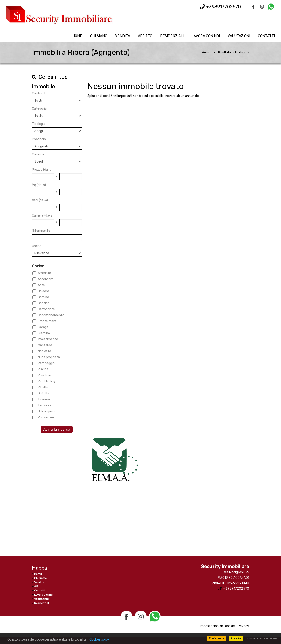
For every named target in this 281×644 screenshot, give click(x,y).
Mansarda (45, 345)
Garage (43, 327)
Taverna (44, 399)
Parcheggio (46, 363)
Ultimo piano (47, 411)
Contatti (266, 36)
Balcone (44, 291)
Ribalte (43, 387)
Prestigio (44, 375)
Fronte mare (47, 321)
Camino (43, 297)
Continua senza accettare (262, 638)
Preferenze (217, 638)
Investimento (48, 339)
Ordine (37, 246)
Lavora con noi (206, 36)
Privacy (243, 626)
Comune (38, 154)
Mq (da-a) (39, 185)
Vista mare (46, 417)
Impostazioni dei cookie (217, 626)
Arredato (44, 273)
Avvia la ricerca (57, 429)
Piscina (43, 369)
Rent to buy (47, 381)
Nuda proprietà (49, 357)
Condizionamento (51, 315)
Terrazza (44, 405)
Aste (41, 285)
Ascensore (46, 279)
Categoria (39, 109)
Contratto (40, 93)
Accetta (236, 638)
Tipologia (39, 124)
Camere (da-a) (43, 215)
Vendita (123, 36)
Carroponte (46, 309)
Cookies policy (99, 639)
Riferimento (41, 231)
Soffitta (44, 393)
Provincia (39, 139)
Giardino (44, 333)
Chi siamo (99, 36)
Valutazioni (239, 36)
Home (77, 36)
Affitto (145, 36)
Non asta (44, 351)
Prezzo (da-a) (42, 170)
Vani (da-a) (40, 200)
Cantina (44, 303)
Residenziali (172, 36)
